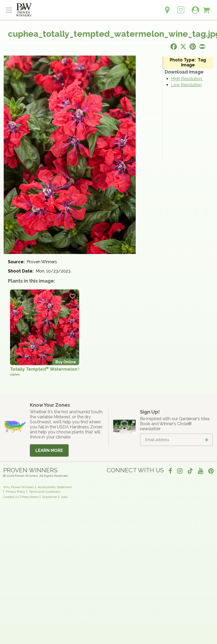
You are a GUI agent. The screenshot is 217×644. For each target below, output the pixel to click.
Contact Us (11, 497)
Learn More (49, 450)
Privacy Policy (16, 492)
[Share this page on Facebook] (174, 47)
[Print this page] (202, 47)
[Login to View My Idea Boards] (181, 7)
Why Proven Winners (19, 487)
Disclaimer (50, 497)
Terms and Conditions (44, 492)
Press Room (30, 497)
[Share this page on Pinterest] (193, 47)
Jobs (64, 497)
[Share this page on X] (183, 47)
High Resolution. (187, 79)
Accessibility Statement (55, 487)
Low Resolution (186, 85)
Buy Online (66, 362)
